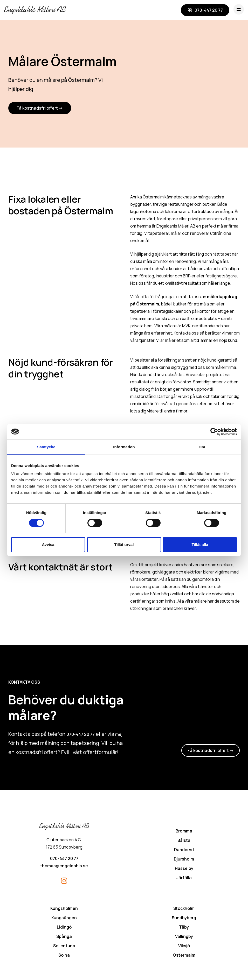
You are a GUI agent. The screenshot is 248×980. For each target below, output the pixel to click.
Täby (184, 928)
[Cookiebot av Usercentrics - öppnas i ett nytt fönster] (214, 432)
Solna (64, 956)
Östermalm (184, 956)
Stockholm (184, 909)
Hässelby (184, 869)
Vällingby (184, 937)
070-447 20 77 (81, 735)
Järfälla (184, 878)
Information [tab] (124, 447)
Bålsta (184, 841)
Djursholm (184, 859)
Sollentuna (64, 946)
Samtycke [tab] (46, 447)
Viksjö (184, 946)
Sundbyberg (184, 918)
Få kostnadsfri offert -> (40, 109)
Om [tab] (202, 447)
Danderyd (184, 850)
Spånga (64, 937)
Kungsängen (64, 918)
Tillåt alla (200, 545)
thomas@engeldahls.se (64, 866)
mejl (119, 735)
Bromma (184, 831)
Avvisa (48, 545)
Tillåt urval (124, 545)
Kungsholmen (64, 909)
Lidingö (64, 928)
